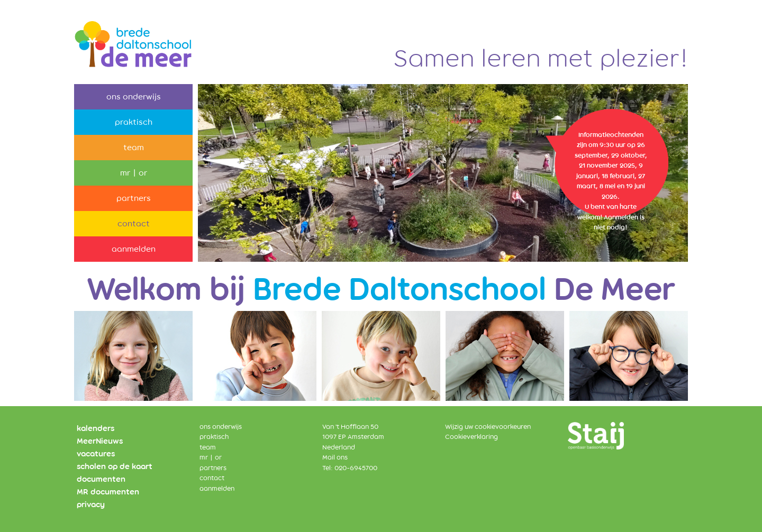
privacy (91, 505)
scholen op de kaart (115, 466)
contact (134, 224)
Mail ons (335, 457)
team (134, 148)
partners (134, 198)
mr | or (134, 173)
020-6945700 (356, 468)
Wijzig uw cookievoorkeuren (488, 427)
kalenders (96, 428)
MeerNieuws (100, 441)
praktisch (134, 122)
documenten (101, 479)
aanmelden (134, 249)
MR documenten (108, 492)
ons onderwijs (134, 97)
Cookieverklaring (471, 437)
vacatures (96, 454)
